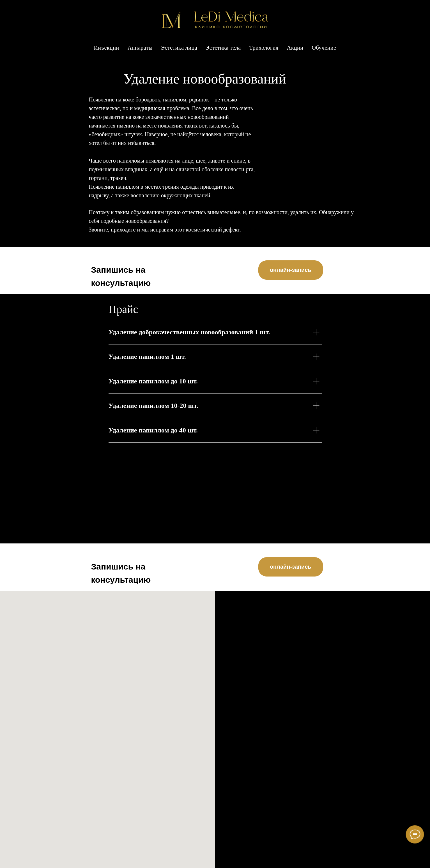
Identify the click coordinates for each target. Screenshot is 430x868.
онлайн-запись (300, 270)
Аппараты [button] (140, 48)
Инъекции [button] (106, 48)
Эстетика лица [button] (179, 48)
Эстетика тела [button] (223, 48)
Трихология (264, 48)
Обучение (324, 48)
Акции (295, 48)
